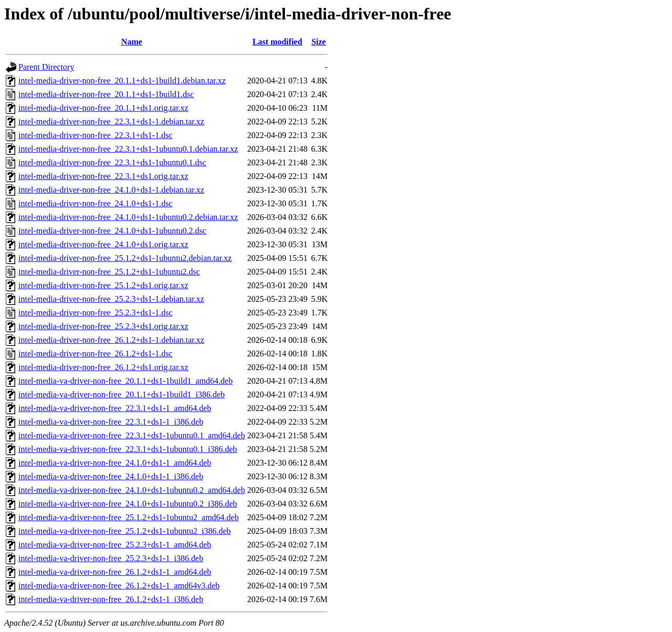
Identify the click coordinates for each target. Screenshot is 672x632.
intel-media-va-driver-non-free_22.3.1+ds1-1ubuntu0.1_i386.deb (128, 449)
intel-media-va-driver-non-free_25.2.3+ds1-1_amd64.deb (115, 545)
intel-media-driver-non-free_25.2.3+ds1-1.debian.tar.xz (111, 299)
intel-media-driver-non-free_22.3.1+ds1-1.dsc (96, 135)
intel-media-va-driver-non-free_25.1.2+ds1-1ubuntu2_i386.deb (125, 531)
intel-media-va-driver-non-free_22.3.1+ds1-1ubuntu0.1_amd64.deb (132, 435)
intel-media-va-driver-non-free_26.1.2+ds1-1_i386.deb (111, 599)
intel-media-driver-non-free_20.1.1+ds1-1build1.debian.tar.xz (122, 81)
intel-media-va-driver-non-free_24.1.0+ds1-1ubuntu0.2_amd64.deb (132, 490)
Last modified (277, 42)
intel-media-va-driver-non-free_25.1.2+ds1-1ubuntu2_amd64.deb (129, 517)
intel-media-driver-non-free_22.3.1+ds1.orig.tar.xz (103, 176)
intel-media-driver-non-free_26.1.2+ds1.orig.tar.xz (103, 367)
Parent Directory (46, 67)
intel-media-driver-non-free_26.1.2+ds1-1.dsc (96, 354)
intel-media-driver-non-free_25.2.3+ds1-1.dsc (96, 313)
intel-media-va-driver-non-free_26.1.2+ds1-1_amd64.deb (115, 572)
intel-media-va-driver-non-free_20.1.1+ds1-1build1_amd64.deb (125, 381)
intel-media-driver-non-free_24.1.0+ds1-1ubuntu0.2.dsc (112, 231)
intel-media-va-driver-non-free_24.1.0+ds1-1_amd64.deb (115, 463)
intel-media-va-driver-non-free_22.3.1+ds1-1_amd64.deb (115, 408)
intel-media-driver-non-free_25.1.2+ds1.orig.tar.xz (103, 285)
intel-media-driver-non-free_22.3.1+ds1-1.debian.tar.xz (111, 122)
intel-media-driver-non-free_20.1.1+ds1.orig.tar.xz (103, 108)
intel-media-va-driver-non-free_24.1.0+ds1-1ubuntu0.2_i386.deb (128, 504)
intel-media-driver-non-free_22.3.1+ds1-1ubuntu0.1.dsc (112, 162)
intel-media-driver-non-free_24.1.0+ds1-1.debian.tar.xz (111, 190)
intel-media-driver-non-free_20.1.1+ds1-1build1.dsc (106, 94)
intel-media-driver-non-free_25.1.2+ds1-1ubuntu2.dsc (109, 272)
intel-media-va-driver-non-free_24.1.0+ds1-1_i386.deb (111, 476)
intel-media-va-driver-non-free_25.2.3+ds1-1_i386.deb (111, 558)
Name (132, 42)
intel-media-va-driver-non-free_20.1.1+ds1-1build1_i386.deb (122, 394)
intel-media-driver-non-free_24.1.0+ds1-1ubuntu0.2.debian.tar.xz (128, 217)
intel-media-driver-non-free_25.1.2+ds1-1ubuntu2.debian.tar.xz (125, 258)
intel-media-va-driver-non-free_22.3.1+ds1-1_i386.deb (111, 422)
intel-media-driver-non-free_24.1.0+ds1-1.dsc (96, 203)
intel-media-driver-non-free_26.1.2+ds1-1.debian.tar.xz (111, 340)
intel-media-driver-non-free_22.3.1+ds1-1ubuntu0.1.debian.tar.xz (128, 149)
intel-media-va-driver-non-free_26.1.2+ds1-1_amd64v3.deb (119, 586)
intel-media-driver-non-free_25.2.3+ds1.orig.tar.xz (103, 326)
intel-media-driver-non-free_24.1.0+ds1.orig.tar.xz (103, 244)
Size (319, 42)
